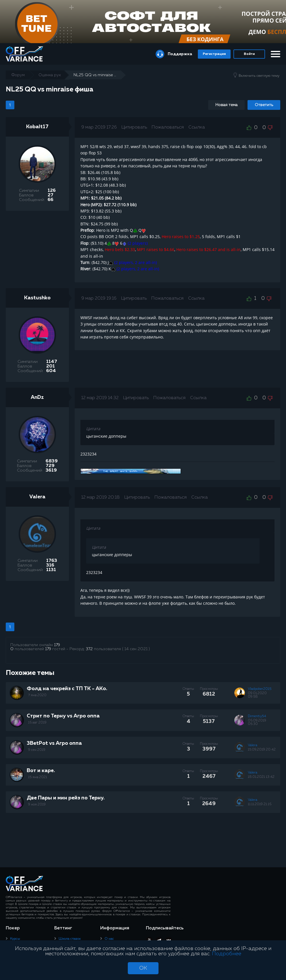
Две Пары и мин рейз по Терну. (66, 798)
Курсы (15, 939)
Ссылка (197, 127)
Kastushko (37, 298)
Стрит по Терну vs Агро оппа (63, 716)
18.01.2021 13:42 (261, 777)
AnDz (37, 397)
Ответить (264, 105)
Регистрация (214, 54)
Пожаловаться (168, 127)
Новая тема (226, 105)
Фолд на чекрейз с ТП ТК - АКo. (67, 689)
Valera (37, 497)
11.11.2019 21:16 (260, 804)
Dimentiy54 (257, 716)
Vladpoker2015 (260, 689)
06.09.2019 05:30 (257, 722)
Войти (249, 54)
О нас (109, 939)
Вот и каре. (41, 771)
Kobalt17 (37, 127)
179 (57, 645)
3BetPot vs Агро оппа (54, 743)
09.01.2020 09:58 (257, 695)
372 (89, 649)
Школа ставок (70, 939)
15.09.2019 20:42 (262, 750)
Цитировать (134, 127)
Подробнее (227, 954)
